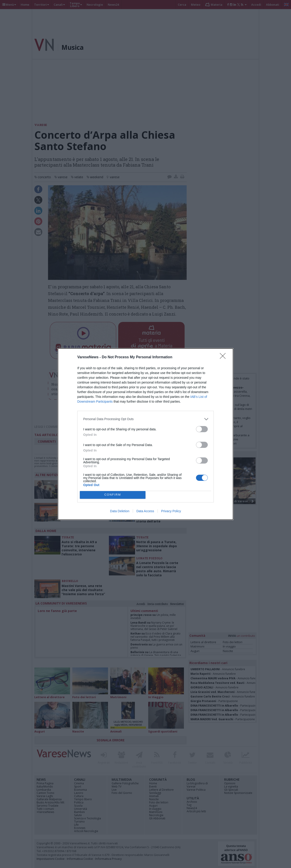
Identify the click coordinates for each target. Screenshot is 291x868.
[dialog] (145, 434)
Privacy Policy (171, 511)
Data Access (145, 511)
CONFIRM (113, 495)
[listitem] (145, 419)
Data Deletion (120, 511)
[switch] (202, 429)
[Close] (224, 357)
